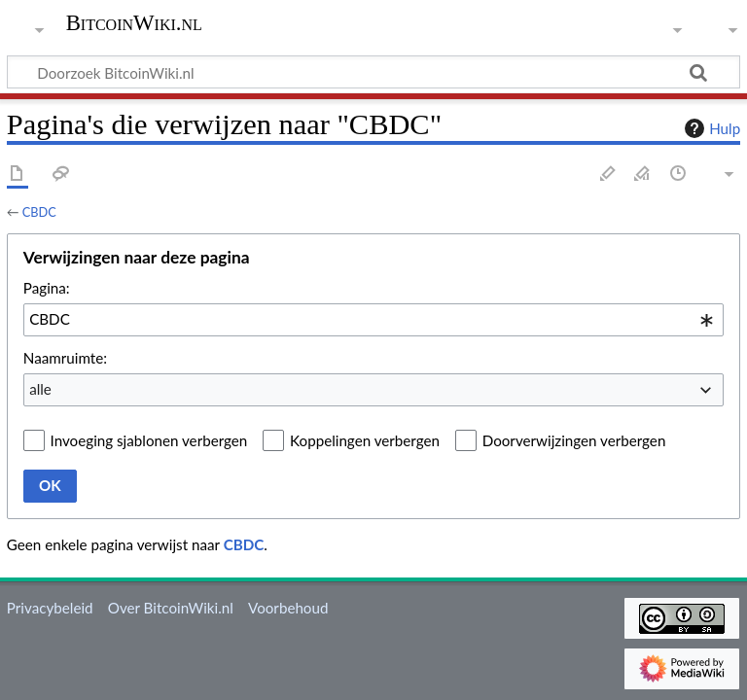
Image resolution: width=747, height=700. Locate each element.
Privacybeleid (50, 608)
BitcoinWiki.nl (134, 23)
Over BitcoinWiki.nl (171, 608)
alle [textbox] (40, 389)
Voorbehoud (288, 608)
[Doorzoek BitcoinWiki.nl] (373, 72)
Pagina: (47, 288)
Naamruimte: (65, 358)
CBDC (39, 212)
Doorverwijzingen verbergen (574, 440)
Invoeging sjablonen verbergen (149, 440)
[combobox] (373, 320)
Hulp (710, 128)
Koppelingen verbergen (365, 440)
